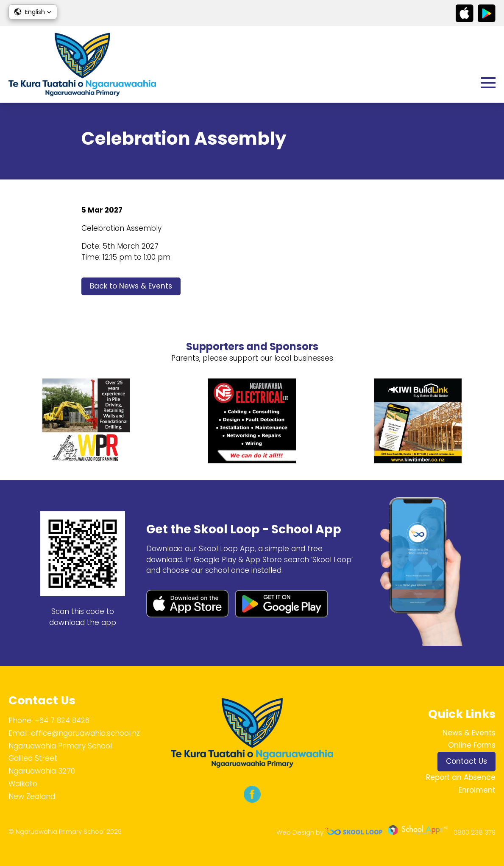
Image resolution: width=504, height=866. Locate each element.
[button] (33, 12)
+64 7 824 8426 (62, 720)
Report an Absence (461, 777)
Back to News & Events (131, 286)
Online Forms (472, 745)
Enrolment (477, 790)
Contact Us (466, 761)
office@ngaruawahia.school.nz (85, 733)
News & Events (469, 733)
